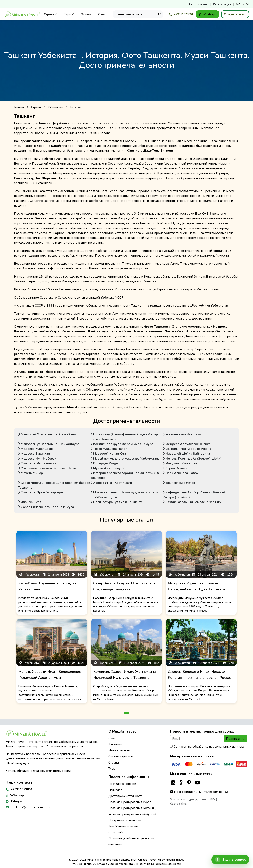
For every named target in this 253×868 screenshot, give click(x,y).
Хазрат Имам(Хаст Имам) (111, 483)
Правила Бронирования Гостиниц (132, 808)
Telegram (18, 801)
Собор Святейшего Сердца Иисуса (46, 507)
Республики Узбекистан (210, 306)
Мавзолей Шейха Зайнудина (186, 454)
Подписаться (236, 739)
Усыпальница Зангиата (182, 434)
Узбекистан (55, 107)
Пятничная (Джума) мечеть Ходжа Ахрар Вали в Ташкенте (124, 437)
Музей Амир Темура (107, 468)
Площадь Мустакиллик (37, 463)
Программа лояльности (125, 820)
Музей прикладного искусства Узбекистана (125, 459)
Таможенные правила (123, 826)
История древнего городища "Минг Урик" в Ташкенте (125, 475)
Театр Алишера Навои (109, 449)
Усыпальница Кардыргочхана (187, 449)
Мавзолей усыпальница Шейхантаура (49, 444)
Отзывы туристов (121, 756)
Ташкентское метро (179, 483)
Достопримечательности (127, 421)
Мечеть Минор (30, 473)
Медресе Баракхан (34, 454)
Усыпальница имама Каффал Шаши (47, 468)
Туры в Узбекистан (28, 407)
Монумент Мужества (180, 463)
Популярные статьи (126, 520)
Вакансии (115, 744)
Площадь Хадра (105, 463)
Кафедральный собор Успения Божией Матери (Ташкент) (194, 495)
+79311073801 (181, 14)
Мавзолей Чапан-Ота (108, 454)
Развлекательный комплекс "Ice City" (192, 502)
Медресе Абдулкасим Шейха (187, 444)
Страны (51, 14)
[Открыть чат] (230, 860)
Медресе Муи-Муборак (37, 459)
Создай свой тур (235, 14)
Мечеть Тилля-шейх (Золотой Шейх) (192, 459)
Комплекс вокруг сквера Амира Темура (122, 444)
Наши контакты (119, 750)
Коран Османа (175, 468)
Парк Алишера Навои (181, 473)
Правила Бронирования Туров (130, 802)
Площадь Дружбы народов (41, 492)
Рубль (240, 4)
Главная (19, 107)
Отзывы (86, 14)
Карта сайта (178, 804)
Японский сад (30, 502)
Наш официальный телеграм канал (199, 792)
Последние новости (122, 784)
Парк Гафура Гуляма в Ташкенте (117, 502)
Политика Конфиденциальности (159, 864)
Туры (69, 14)
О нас (102, 14)
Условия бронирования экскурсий (132, 814)
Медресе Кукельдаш (35, 449)
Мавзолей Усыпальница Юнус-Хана (47, 434)
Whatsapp (207, 14)
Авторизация (198, 4)
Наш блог (115, 790)
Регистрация (222, 4)
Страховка (116, 832)
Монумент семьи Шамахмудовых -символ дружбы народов (124, 495)
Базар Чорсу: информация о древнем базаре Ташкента (54, 485)
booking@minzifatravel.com (30, 807)
